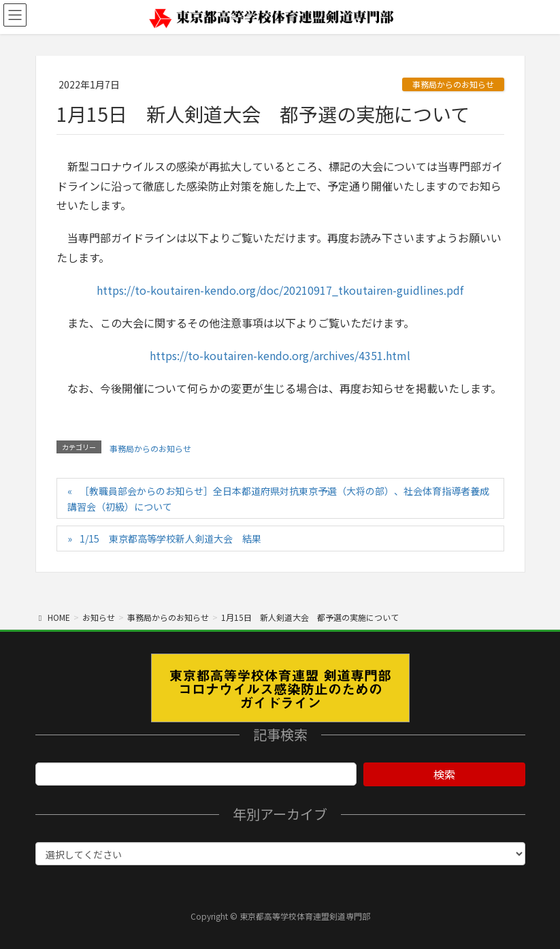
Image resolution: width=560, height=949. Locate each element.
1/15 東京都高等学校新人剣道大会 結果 (170, 538)
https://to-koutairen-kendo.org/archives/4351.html (280, 355)
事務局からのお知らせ (453, 84)
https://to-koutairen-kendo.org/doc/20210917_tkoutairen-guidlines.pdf (280, 290)
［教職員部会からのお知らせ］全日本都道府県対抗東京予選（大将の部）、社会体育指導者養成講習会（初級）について (278, 499)
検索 (444, 774)
